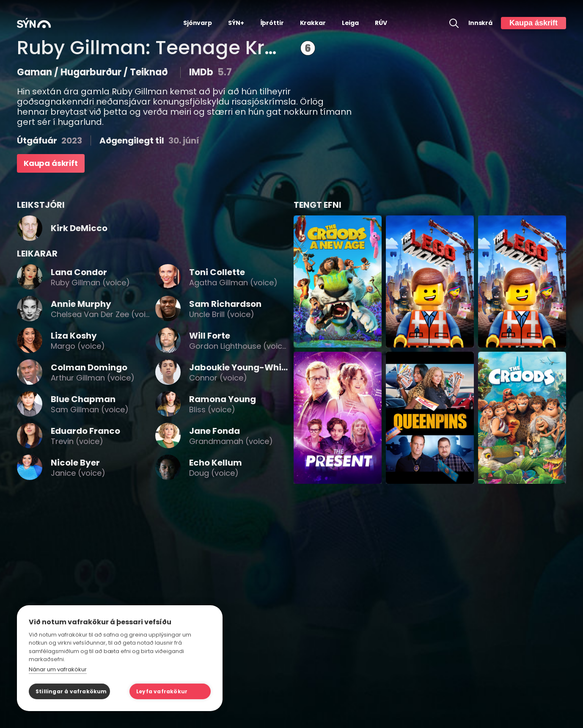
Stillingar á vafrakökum (71, 691)
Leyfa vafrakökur (162, 691)
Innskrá (480, 23)
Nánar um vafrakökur (58, 669)
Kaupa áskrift (533, 23)
